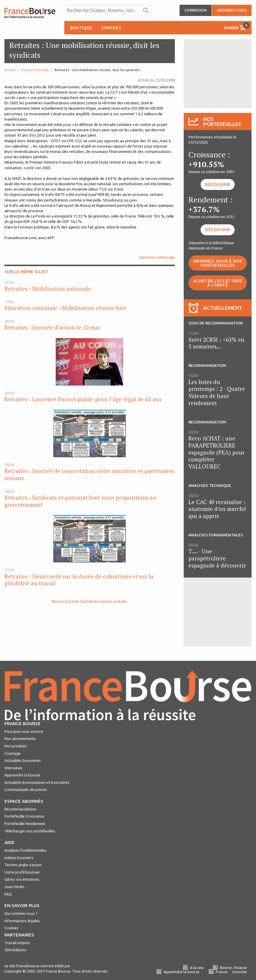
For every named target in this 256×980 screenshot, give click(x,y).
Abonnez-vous (232, 10)
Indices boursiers (19, 858)
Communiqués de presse (26, 789)
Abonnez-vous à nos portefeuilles (218, 263)
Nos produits (16, 746)
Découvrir (218, 185)
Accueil (10, 70)
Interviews (13, 768)
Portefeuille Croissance (24, 816)
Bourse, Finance (230, 968)
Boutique (81, 28)
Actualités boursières (23, 760)
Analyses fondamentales (25, 850)
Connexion (196, 10)
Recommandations (21, 809)
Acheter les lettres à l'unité (218, 283)
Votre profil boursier (22, 872)
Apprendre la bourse (22, 775)
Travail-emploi (17, 943)
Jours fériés (15, 887)
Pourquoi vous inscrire (24, 731)
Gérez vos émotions (22, 879)
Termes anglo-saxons (23, 865)
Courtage (13, 753)
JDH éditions (15, 950)
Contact (111, 28)
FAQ (8, 894)
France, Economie (35, 70)
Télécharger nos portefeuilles (30, 831)
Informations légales (22, 921)
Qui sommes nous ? (21, 913)
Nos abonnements (20, 738)
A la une (193, 968)
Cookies (11, 928)
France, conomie (228, 972)
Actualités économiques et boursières (37, 782)
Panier (237, 26)
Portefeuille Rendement (25, 824)
